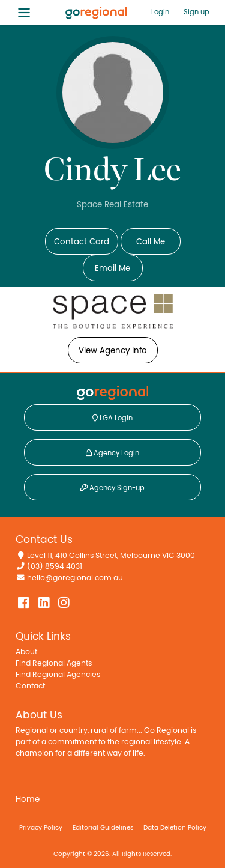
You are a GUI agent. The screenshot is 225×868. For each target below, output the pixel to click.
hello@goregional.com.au (75, 578)
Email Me (112, 269)
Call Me (151, 242)
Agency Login (112, 453)
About (26, 652)
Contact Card (82, 242)
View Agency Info (113, 351)
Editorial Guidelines (103, 827)
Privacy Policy (41, 827)
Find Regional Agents (54, 663)
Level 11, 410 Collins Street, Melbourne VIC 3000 (111, 556)
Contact (30, 686)
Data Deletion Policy (175, 827)
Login (160, 12)
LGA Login (112, 418)
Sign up (196, 12)
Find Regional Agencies (58, 675)
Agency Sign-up (112, 488)
